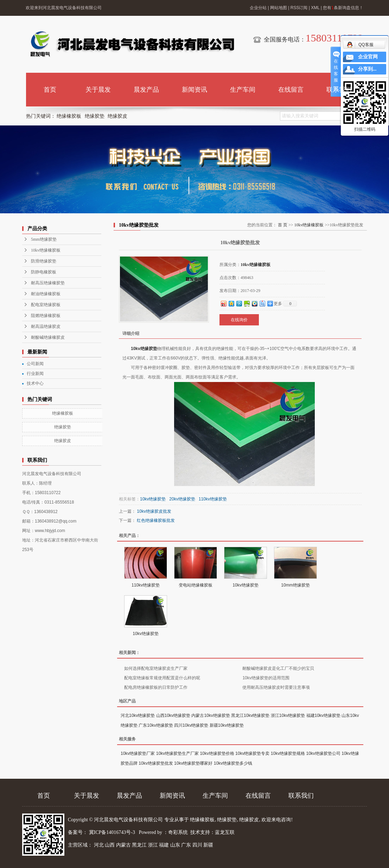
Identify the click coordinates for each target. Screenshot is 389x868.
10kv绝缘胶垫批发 (156, 763)
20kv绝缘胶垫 (182, 499)
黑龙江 (139, 845)
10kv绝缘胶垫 (144, 349)
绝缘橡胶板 (69, 116)
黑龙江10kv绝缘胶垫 (250, 715)
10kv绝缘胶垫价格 (217, 753)
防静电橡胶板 (44, 272)
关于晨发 (98, 90)
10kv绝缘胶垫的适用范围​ (266, 678)
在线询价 (239, 320)
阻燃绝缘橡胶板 (46, 316)
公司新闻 (35, 364)
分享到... (367, 69)
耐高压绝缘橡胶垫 (48, 283)
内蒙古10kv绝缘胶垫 (211, 715)
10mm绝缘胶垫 (295, 585)
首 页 (283, 225)
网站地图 (279, 8)
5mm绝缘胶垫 (44, 239)
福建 (164, 845)
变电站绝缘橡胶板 (196, 585)
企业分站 (258, 8)
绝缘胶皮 (117, 116)
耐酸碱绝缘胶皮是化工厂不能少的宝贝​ (278, 668)
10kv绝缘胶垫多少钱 (233, 763)
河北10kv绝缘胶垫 (138, 715)
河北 (99, 845)
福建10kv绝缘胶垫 (323, 715)
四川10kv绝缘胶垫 (191, 725)
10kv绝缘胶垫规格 (288, 753)
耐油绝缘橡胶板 (46, 294)
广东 (186, 845)
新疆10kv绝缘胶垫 (227, 725)
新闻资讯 (194, 90)
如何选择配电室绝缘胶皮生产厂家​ (156, 668)
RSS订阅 (299, 8)
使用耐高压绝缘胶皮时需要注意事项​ (276, 687)
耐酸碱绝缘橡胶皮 (48, 337)
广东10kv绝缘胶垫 (156, 725)
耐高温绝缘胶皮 (46, 326)
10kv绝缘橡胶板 (46, 250)
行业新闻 (35, 374)
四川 (197, 845)
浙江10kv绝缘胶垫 (288, 715)
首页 (50, 90)
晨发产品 (146, 90)
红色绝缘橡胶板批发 (156, 520)
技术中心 (35, 383)
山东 (175, 845)
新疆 (208, 845)
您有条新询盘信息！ (343, 8)
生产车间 (243, 90)
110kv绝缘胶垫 (213, 499)
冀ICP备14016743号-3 (113, 832)
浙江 (153, 845)
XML (315, 8)
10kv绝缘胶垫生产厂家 (177, 753)
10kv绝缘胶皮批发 (154, 511)
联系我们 (339, 90)
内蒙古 (123, 845)
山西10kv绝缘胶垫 (173, 715)
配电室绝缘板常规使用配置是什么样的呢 (162, 678)
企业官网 (368, 57)
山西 (110, 845)
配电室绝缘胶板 (46, 305)
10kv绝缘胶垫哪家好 (193, 763)
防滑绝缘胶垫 (44, 261)
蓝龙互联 (225, 832)
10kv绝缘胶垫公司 (323, 753)
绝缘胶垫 (95, 116)
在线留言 (291, 90)
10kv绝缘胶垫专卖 (252, 753)
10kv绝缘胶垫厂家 (138, 753)
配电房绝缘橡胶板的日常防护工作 (156, 687)
